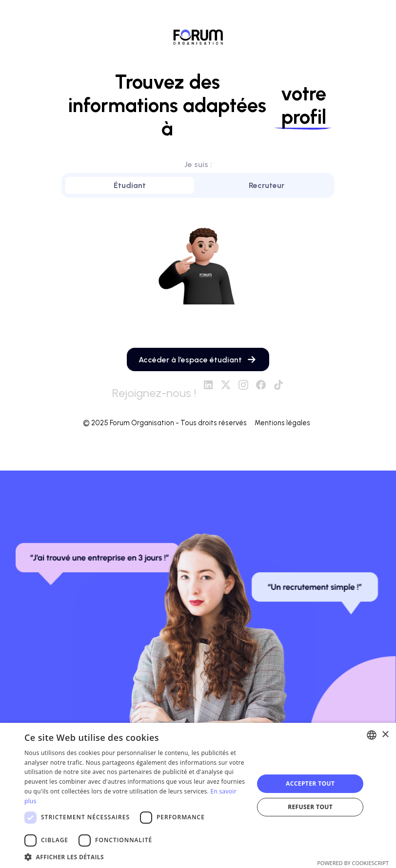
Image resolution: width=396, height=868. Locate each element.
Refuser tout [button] (310, 807)
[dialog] (198, 795)
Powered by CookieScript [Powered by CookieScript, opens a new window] (353, 863)
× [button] (385, 735)
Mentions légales (284, 423)
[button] (136, 856)
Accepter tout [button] (310, 783)
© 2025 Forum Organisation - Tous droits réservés (165, 423)
